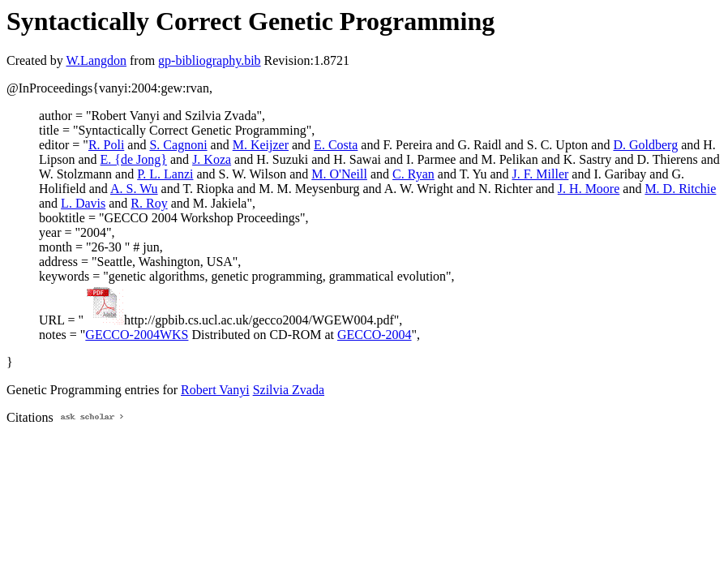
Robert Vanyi (215, 390)
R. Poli (106, 145)
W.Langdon (96, 60)
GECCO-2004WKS (137, 335)
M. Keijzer (261, 145)
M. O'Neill (339, 174)
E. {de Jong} (134, 159)
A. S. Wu (134, 189)
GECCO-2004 (375, 335)
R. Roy (149, 203)
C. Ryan (413, 174)
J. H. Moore (589, 189)
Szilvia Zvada (289, 390)
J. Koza (212, 159)
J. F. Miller (541, 174)
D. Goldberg (645, 145)
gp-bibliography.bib (210, 60)
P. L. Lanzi (165, 174)
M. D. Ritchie (680, 189)
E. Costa (336, 145)
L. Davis (83, 203)
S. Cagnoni (178, 145)
